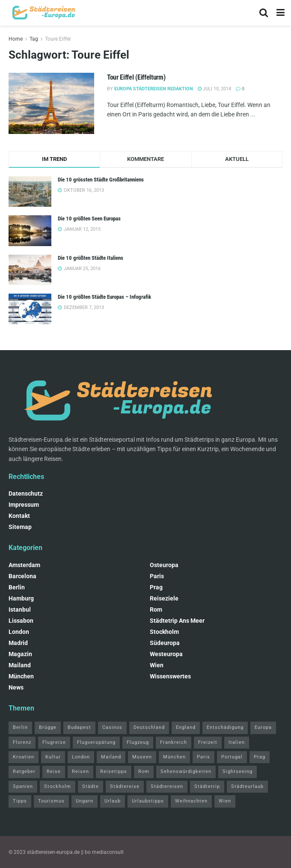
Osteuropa (164, 565)
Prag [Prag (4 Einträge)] (260, 757)
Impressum (24, 505)
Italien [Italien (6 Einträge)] (237, 742)
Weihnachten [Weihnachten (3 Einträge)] (191, 801)
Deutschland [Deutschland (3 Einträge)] (149, 727)
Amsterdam (24, 565)
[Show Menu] (281, 13)
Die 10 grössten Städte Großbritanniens (101, 180)
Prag (156, 587)
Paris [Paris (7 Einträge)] (203, 757)
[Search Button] (264, 13)
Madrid (18, 643)
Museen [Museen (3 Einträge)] (142, 757)
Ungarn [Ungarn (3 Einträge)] (85, 801)
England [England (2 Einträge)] (186, 727)
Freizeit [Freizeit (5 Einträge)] (208, 742)
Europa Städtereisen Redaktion (154, 89)
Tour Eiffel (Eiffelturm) (136, 77)
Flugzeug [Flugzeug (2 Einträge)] (138, 742)
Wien (157, 665)
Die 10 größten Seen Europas (89, 218)
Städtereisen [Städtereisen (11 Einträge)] (167, 786)
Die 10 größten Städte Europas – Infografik (104, 297)
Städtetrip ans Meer (177, 621)
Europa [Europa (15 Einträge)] (263, 727)
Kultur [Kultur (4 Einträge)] (53, 757)
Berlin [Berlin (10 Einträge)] (20, 727)
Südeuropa (165, 643)
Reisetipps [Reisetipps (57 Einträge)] (114, 771)
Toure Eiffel (58, 39)
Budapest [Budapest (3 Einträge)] (79, 727)
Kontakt (19, 516)
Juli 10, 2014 (214, 89)
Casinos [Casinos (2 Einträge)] (112, 727)
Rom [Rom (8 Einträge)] (144, 771)
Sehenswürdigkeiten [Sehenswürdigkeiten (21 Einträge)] (186, 771)
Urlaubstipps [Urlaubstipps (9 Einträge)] (148, 801)
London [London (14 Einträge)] (81, 757)
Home (16, 39)
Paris (157, 576)
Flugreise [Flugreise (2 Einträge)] (54, 742)
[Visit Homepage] (43, 13)
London (19, 632)
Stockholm (164, 632)
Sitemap (20, 527)
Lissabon (21, 621)
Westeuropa (166, 654)
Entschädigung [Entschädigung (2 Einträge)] (225, 727)
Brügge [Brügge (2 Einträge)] (48, 727)
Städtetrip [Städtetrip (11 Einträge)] (207, 786)
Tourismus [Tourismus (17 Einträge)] (51, 801)
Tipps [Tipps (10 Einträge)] (20, 801)
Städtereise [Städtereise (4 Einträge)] (125, 786)
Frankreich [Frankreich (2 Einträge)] (174, 742)
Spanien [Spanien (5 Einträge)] (23, 786)
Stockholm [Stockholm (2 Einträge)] (58, 786)
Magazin (20, 654)
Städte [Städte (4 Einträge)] (91, 786)
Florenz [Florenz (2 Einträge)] (22, 742)
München (21, 676)
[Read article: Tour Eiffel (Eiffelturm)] (51, 103)
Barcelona (22, 576)
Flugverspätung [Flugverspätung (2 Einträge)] (96, 742)
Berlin (17, 587)
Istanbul (20, 609)
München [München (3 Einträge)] (174, 757)
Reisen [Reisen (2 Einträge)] (80, 771)
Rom (156, 609)
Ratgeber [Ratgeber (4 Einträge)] (24, 771)
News (16, 687)
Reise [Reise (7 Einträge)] (54, 771)
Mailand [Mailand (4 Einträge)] (111, 757)
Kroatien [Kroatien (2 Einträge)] (24, 757)
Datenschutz (26, 493)
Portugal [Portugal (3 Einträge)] (232, 757)
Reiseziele (164, 598)
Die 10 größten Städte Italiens (91, 258)
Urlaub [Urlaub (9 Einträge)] (113, 801)
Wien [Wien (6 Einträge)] (225, 801)
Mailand (20, 665)
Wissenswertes (170, 676)
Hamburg (21, 598)
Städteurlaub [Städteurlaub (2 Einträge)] (247, 786)
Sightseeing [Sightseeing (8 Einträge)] (238, 771)
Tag (34, 39)
